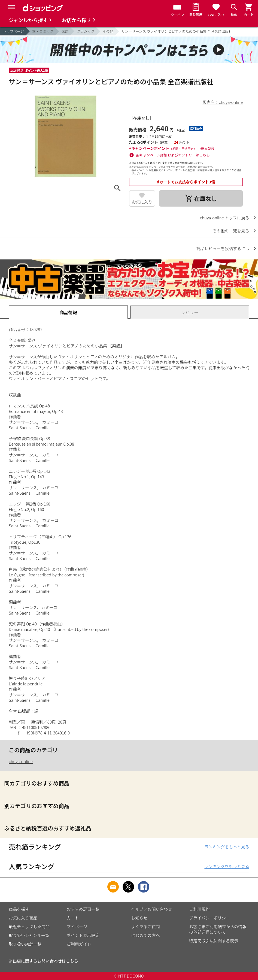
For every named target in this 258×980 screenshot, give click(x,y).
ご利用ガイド (79, 944)
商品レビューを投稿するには (223, 248)
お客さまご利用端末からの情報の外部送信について (218, 929)
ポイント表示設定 (83, 935)
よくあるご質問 (146, 926)
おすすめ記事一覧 (83, 909)
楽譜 (65, 31)
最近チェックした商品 (29, 926)
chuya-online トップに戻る (225, 218)
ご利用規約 (199, 909)
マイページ (77, 926)
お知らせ (139, 918)
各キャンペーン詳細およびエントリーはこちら (173, 155)
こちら (72, 961)
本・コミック (43, 31)
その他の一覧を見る (231, 231)
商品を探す (19, 909)
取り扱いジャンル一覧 (29, 935)
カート (73, 918)
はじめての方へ (146, 935)
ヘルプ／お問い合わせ (152, 909)
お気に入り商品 (23, 918)
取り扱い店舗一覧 (25, 944)
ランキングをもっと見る (227, 847)
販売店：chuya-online (223, 102)
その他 (108, 31)
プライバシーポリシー (210, 918)
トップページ (13, 31)
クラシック (86, 31)
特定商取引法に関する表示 (214, 941)
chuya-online (21, 761)
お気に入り (142, 202)
